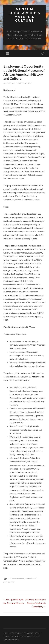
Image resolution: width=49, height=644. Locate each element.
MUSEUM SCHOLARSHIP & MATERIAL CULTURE (25, 15)
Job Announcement (17, 579)
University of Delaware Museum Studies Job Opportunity (35, 603)
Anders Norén (11, 639)
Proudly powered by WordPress (21, 633)
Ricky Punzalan (25, 83)
